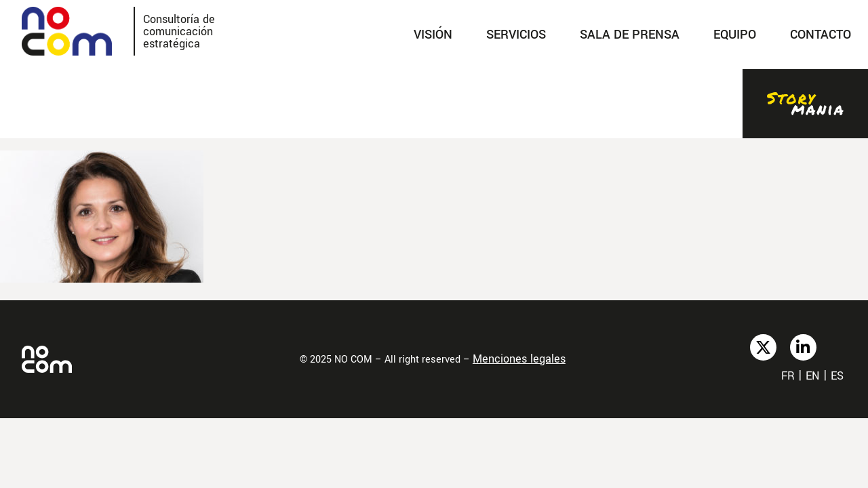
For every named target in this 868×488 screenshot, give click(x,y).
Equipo (735, 35)
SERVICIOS (516, 35)
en (813, 376)
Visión (433, 35)
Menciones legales (519, 359)
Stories (805, 104)
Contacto (821, 35)
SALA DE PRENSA (630, 35)
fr (788, 376)
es (837, 376)
